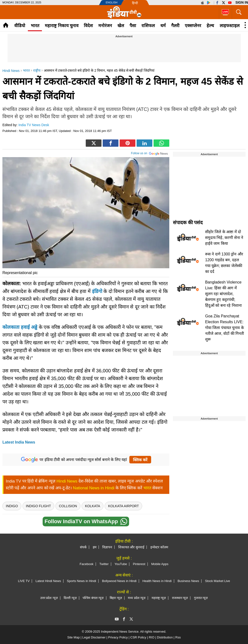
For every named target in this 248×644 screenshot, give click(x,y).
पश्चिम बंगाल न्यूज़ (93, 598)
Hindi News (67, 481)
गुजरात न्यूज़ (201, 598)
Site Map (74, 637)
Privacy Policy (118, 637)
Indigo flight (38, 506)
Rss (178, 637)
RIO (151, 637)
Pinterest (139, 564)
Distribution (165, 637)
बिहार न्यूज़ (116, 598)
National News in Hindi (94, 488)
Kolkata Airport (123, 506)
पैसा (133, 26)
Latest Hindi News (48, 581)
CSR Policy (138, 637)
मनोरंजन (105, 26)
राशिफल (148, 26)
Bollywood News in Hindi (119, 581)
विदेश (88, 26)
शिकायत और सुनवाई (131, 547)
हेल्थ (210, 26)
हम (95, 547)
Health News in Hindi (157, 581)
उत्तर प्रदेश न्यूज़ (49, 598)
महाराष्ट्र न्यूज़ (159, 598)
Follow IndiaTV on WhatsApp (86, 521)
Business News (188, 581)
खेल (121, 26)
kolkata (93, 506)
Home (6, 25)
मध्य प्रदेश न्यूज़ (137, 598)
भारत (35, 26)
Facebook (87, 564)
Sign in (242, 2)
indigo (12, 506)
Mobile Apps (160, 564)
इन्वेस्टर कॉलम (159, 547)
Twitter (104, 564)
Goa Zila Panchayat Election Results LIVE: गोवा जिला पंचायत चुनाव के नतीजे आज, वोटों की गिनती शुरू (225, 328)
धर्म (163, 26)
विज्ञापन (107, 547)
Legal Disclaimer (94, 637)
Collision (68, 506)
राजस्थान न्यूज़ (180, 598)
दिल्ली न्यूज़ (70, 598)
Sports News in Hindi (81, 581)
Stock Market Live (217, 581)
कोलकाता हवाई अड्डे (20, 327)
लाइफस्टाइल (230, 26)
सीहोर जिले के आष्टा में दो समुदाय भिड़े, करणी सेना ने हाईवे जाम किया (224, 238)
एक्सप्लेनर (193, 26)
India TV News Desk (34, 125)
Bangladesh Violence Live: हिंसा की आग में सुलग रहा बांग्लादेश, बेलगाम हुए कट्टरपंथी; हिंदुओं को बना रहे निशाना (223, 294)
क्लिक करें (140, 460)
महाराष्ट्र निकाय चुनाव (62, 26)
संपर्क (83, 547)
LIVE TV (24, 581)
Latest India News (19, 442)
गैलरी (175, 26)
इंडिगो (97, 291)
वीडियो (20, 26)
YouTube (121, 564)
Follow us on (150, 153)
